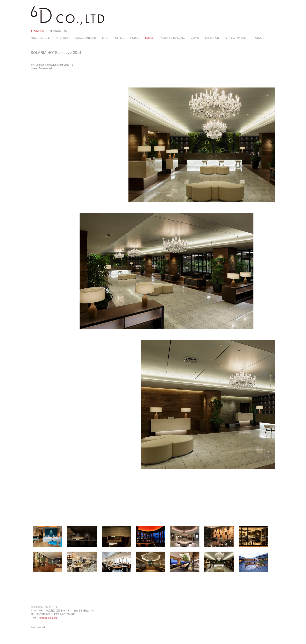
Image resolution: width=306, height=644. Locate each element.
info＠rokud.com (48, 618)
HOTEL (149, 38)
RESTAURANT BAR (85, 38)
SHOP (106, 38)
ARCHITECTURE (40, 38)
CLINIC (195, 38)
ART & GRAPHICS (235, 38)
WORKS (39, 31)
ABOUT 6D (60, 31)
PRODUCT (258, 38)
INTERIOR (62, 38)
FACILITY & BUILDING (172, 38)
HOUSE (135, 38)
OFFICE (120, 38)
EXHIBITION (212, 38)
